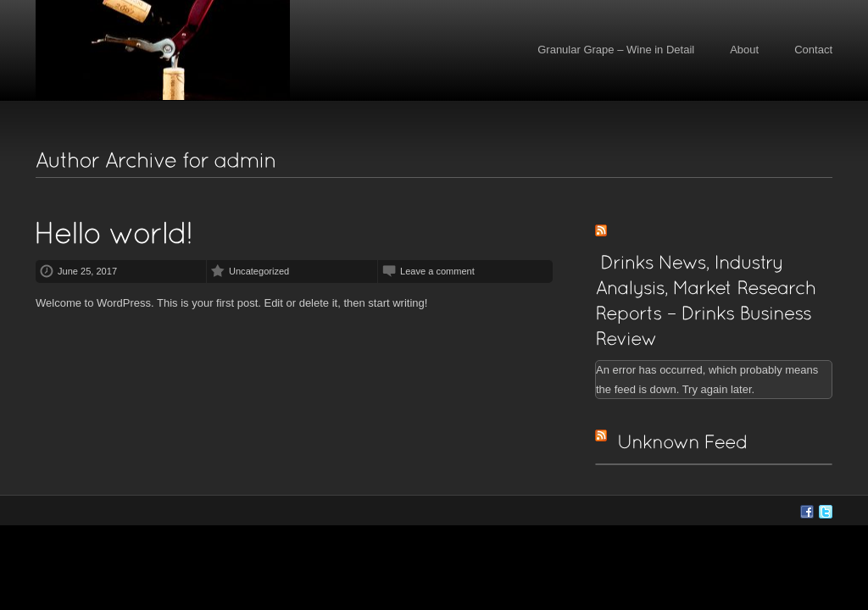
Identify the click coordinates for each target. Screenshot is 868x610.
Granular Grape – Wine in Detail (616, 50)
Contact (813, 50)
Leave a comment (437, 271)
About (744, 50)
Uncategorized (259, 271)
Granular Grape (163, 50)
